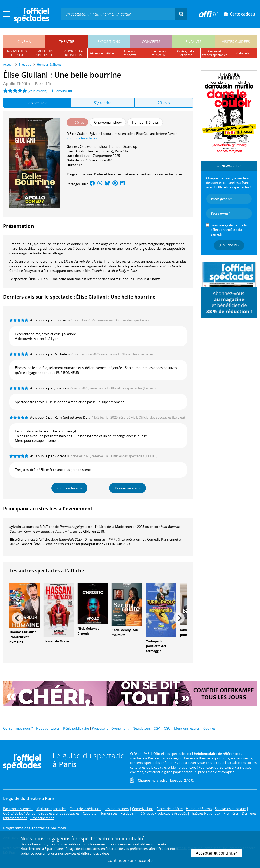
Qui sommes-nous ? (18, 728)
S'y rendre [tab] (103, 103)
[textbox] (118, 14)
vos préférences (136, 849)
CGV (157, 728)
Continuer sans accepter (131, 860)
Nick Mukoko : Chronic (88, 631)
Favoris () (61, 91)
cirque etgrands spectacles (215, 53)
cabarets (243, 53)
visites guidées (236, 42)
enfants (193, 42)
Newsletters (142, 728)
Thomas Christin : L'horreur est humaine (23, 637)
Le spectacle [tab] (37, 103)
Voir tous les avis (69, 488)
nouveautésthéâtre (17, 53)
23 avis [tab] (164, 103)
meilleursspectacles (45, 53)
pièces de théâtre (102, 53)
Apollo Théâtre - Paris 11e (28, 84)
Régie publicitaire (76, 728)
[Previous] (18, 618)
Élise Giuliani (20, 539)
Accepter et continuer (217, 853)
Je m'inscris (229, 245)
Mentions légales (187, 728)
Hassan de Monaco (57, 641)
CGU (167, 728)
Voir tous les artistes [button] (82, 138)
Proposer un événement (110, 728)
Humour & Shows (147, 279)
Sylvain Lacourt (22, 527)
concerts (151, 42)
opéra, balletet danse (186, 53)
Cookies (209, 728)
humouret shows (130, 53)
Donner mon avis (128, 488)
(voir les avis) (38, 91)
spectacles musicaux (158, 53)
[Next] (179, 618)
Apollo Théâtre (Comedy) (94, 151)
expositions (109, 42)
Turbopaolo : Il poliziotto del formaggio (157, 646)
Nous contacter (48, 728)
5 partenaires (55, 849)
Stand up (130, 146)
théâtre (67, 42)
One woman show (94, 146)
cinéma (24, 42)
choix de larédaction (74, 53)
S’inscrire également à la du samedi (229, 230)
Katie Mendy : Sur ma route (125, 632)
